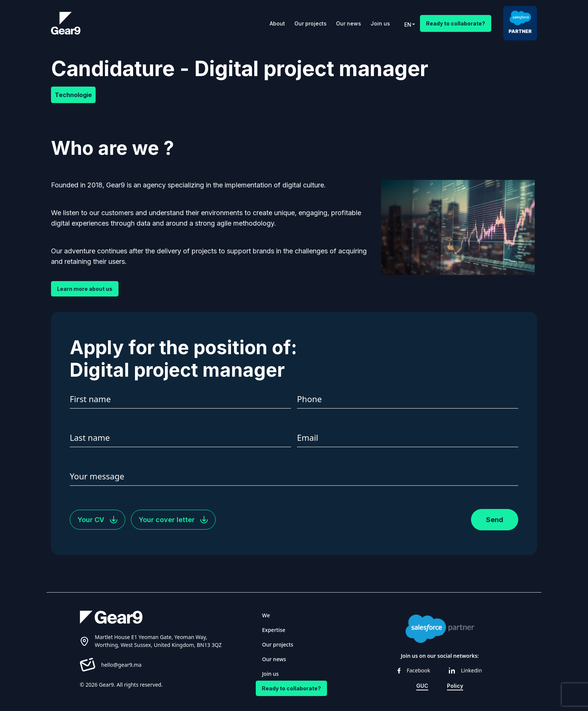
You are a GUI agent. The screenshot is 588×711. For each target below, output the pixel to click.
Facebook (414, 670)
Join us (380, 23)
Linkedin (465, 670)
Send (495, 520)
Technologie (73, 95)
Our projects (310, 23)
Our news (349, 23)
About (277, 23)
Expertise (274, 630)
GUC (422, 686)
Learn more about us (85, 289)
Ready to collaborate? (456, 23)
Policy (455, 686)
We (266, 615)
